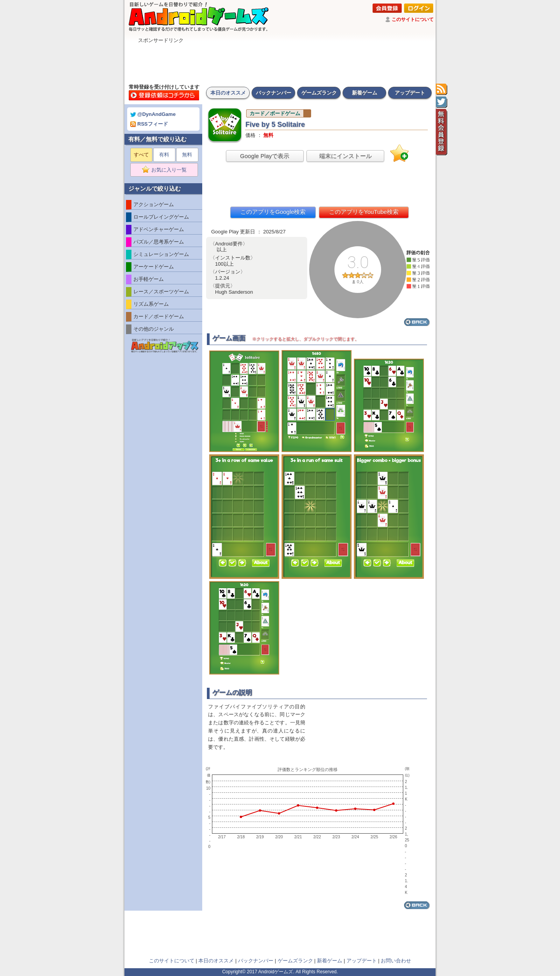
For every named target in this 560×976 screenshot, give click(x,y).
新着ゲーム (365, 93)
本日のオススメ (228, 93)
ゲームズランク (319, 93)
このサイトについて (413, 19)
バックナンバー (274, 93)
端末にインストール (346, 156)
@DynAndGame (153, 114)
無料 (187, 155)
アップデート (410, 93)
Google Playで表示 (265, 156)
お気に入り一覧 (167, 170)
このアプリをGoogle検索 (273, 212)
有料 (164, 155)
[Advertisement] (280, 61)
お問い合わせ (396, 961)
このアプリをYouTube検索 (364, 212)
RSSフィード (149, 124)
